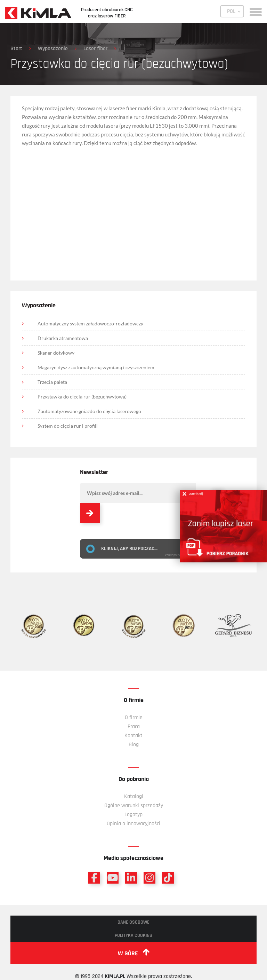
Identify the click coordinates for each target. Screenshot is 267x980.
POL (231, 11)
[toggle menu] (256, 11)
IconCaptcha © (175, 555)
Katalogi (134, 796)
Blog (134, 745)
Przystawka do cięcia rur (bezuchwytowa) (82, 397)
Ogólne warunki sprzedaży (134, 805)
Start (16, 49)
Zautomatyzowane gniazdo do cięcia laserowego (89, 411)
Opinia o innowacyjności (133, 824)
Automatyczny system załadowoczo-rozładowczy (90, 323)
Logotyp (133, 815)
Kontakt (133, 736)
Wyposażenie (53, 49)
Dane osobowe (133, 922)
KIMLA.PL (115, 976)
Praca (134, 726)
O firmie (134, 717)
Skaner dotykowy (56, 353)
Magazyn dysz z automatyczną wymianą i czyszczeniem (96, 367)
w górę (134, 953)
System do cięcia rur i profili (68, 426)
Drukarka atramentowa (63, 338)
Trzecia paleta (52, 382)
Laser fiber (95, 49)
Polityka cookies (133, 935)
